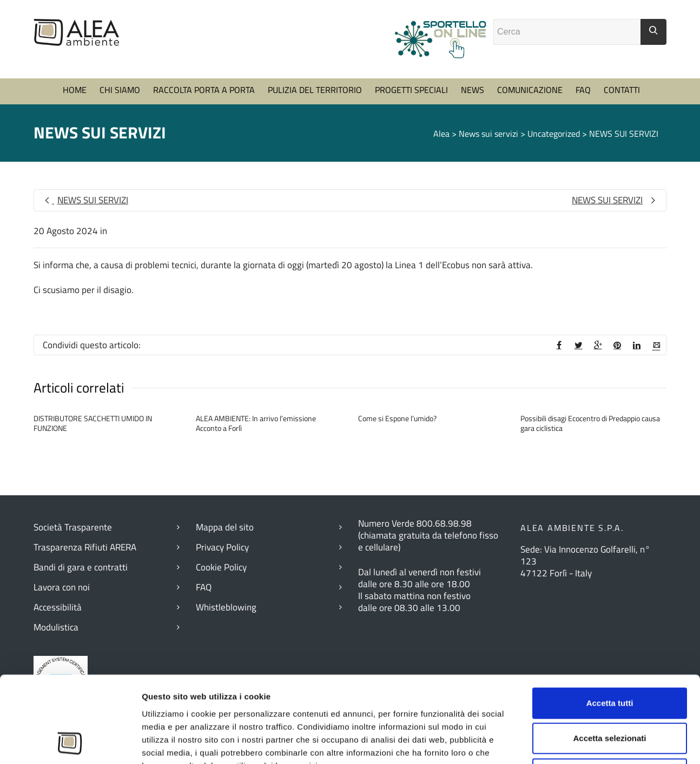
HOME (75, 90)
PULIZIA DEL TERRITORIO (315, 90)
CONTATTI (622, 90)
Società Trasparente (73, 527)
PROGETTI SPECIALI (411, 90)
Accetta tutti (610, 564)
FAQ (583, 90)
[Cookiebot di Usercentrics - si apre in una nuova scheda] (70, 703)
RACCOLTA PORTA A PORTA (204, 90)
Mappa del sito (225, 527)
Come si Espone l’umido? (397, 418)
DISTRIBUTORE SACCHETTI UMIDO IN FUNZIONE (93, 423)
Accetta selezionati (609, 599)
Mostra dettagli (595, 703)
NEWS (473, 90)
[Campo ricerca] (567, 32)
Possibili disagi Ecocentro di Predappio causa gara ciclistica (590, 423)
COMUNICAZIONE (530, 90)
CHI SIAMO (120, 90)
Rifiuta (610, 635)
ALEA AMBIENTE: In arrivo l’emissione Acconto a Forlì (256, 423)
